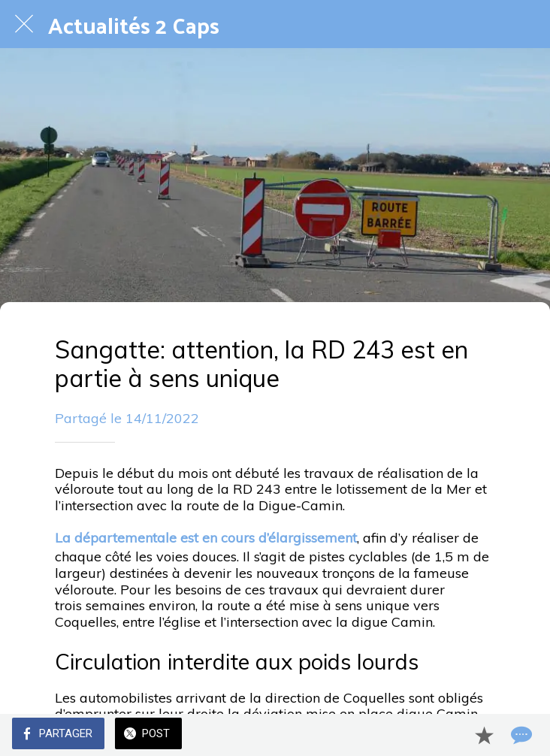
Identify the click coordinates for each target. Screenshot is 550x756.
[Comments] (520, 735)
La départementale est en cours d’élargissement (206, 538)
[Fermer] (24, 24)
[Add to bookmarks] (484, 735)
